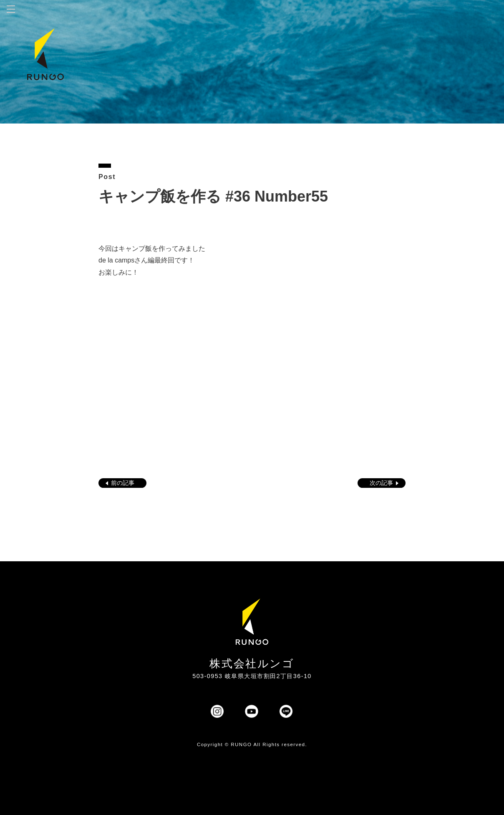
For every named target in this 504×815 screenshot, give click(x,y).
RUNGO (241, 744)
